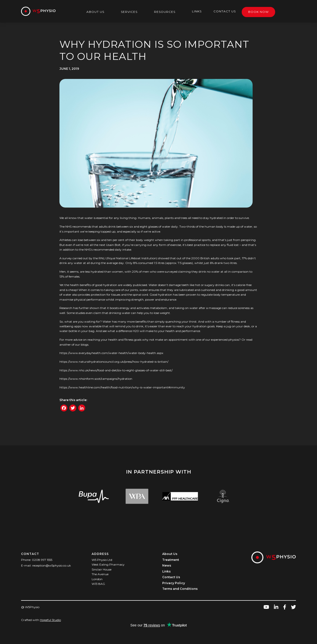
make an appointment (171, 340)
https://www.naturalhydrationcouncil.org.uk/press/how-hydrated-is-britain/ (114, 362)
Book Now (258, 12)
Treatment (171, 560)
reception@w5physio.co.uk (52, 565)
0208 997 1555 (42, 560)
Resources (165, 12)
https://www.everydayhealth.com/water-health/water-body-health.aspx (111, 353)
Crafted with (41, 620)
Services (129, 12)
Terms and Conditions (180, 589)
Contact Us (225, 11)
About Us (95, 12)
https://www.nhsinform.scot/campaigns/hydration (96, 379)
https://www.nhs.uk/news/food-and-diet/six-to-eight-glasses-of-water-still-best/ (116, 370)
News (167, 565)
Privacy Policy (174, 583)
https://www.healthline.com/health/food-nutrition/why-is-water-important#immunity (122, 387)
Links (197, 11)
